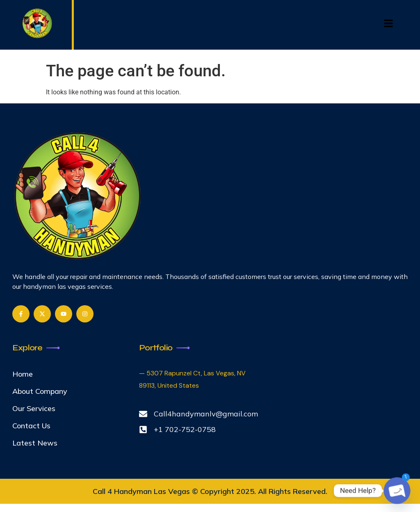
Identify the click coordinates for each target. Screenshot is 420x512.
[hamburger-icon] (388, 25)
